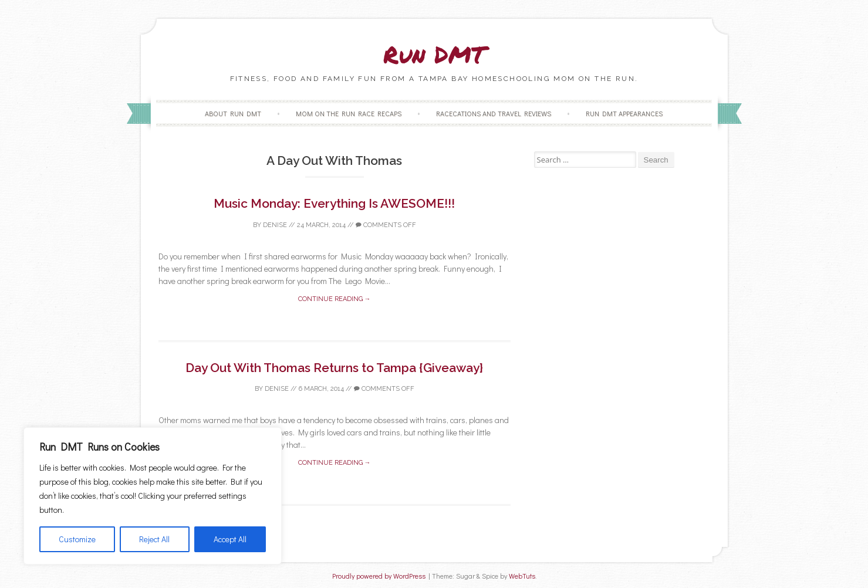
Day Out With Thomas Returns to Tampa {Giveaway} (334, 368)
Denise (275, 225)
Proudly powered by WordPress (379, 576)
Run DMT (434, 54)
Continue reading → (335, 299)
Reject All (154, 539)
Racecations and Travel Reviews (494, 113)
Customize (77, 539)
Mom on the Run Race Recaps (349, 113)
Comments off (386, 225)
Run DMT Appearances (624, 113)
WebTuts (522, 576)
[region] (153, 496)
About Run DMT (233, 113)
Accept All (230, 539)
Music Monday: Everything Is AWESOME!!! (334, 203)
